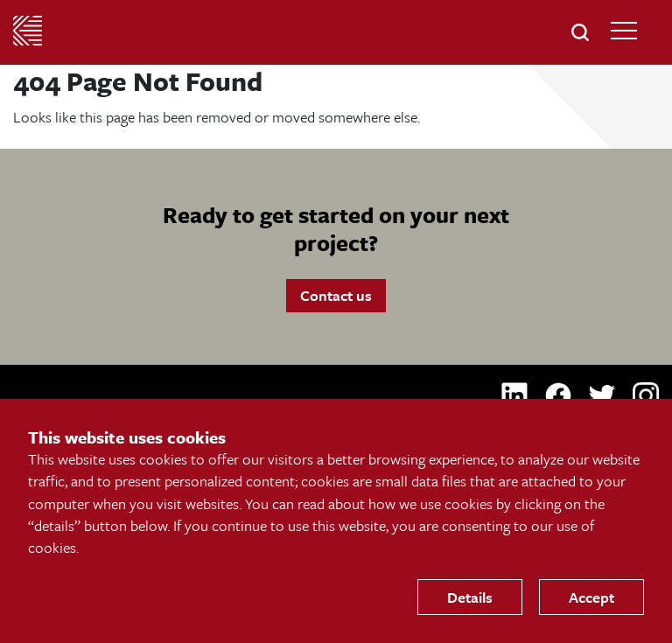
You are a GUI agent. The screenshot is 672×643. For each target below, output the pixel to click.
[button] (580, 32)
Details (470, 597)
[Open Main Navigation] (624, 31)
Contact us (336, 295)
